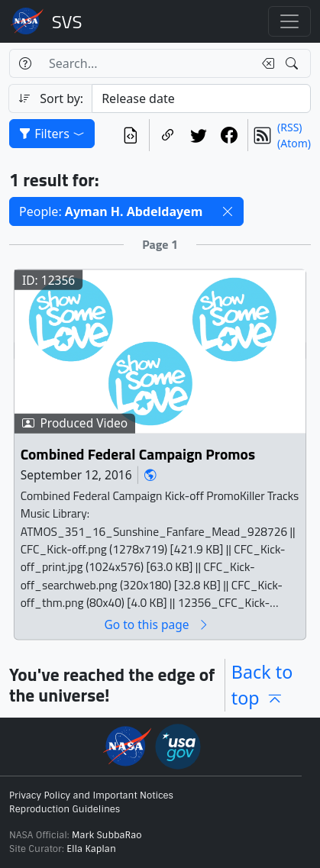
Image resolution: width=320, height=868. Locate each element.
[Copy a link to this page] (168, 135)
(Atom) (294, 143)
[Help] (25, 63)
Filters (52, 134)
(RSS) (289, 127)
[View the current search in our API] (131, 135)
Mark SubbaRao (107, 835)
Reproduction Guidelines (65, 809)
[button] (228, 211)
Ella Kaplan (91, 849)
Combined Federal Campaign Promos (138, 455)
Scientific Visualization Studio (67, 21)
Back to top (262, 685)
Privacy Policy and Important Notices (91, 795)
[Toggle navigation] (289, 21)
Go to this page (157, 625)
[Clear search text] (265, 63)
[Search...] (147, 63)
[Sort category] (201, 98)
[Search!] (294, 63)
